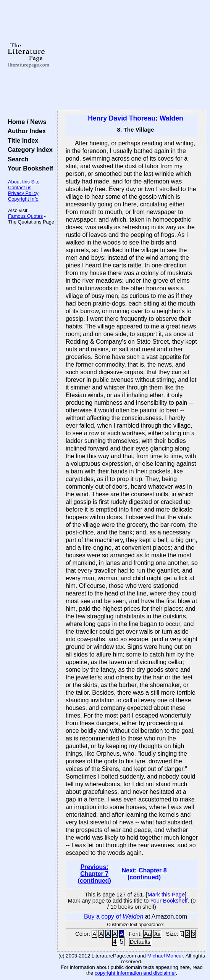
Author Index (25, 131)
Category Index (28, 150)
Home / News (25, 122)
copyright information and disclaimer (135, 973)
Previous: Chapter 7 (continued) (94, 874)
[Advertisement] (132, 55)
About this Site (24, 182)
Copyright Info (23, 199)
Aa (147, 934)
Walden (171, 118)
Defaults (140, 942)
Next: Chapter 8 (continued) (144, 874)
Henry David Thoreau (122, 118)
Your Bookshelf (29, 168)
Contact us (20, 187)
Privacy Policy (23, 193)
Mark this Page (166, 895)
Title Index (21, 140)
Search (16, 159)
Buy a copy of (114, 916)
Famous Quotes (25, 216)
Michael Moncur (165, 956)
